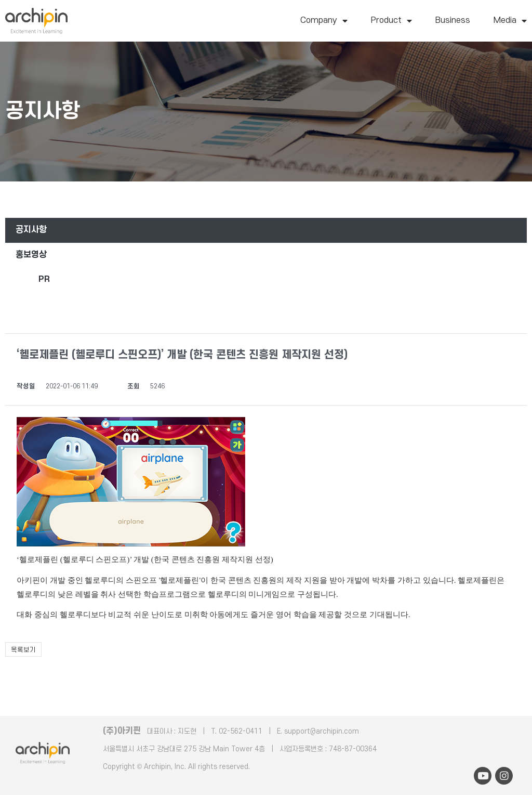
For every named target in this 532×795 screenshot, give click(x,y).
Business (453, 20)
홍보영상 (31, 255)
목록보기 (23, 650)
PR (44, 279)
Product (391, 21)
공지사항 (31, 230)
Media (510, 21)
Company (324, 21)
